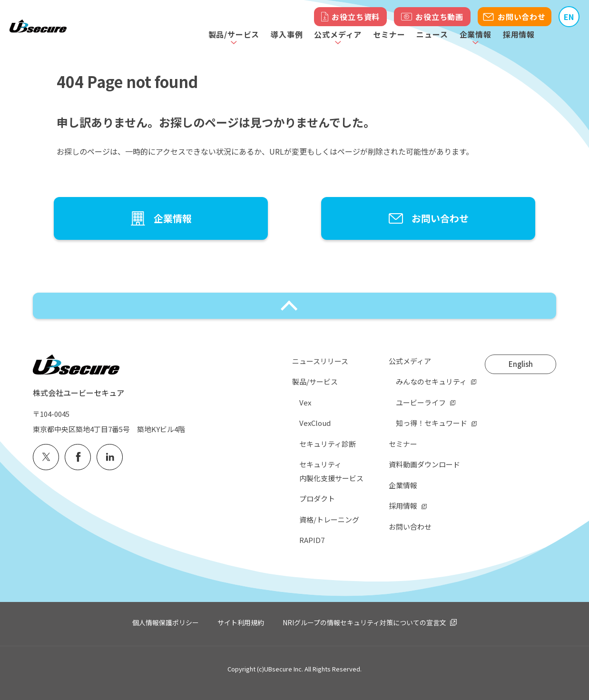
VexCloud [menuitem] (315, 423)
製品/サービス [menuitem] (315, 381)
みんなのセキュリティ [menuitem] (431, 381)
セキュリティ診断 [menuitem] (328, 444)
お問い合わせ (522, 17)
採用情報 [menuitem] (403, 506)
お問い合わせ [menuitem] (410, 527)
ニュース (432, 34)
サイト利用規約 (241, 622)
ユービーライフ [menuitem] (421, 402)
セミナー (389, 34)
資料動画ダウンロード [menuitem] (424, 464)
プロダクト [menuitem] (317, 498)
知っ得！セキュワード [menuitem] (432, 423)
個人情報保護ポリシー (166, 622)
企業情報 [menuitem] (403, 485)
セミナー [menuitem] (403, 444)
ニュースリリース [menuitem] (320, 361)
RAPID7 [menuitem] (312, 540)
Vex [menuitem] (305, 402)
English (521, 364)
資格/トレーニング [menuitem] (329, 519)
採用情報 (519, 34)
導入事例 (287, 34)
